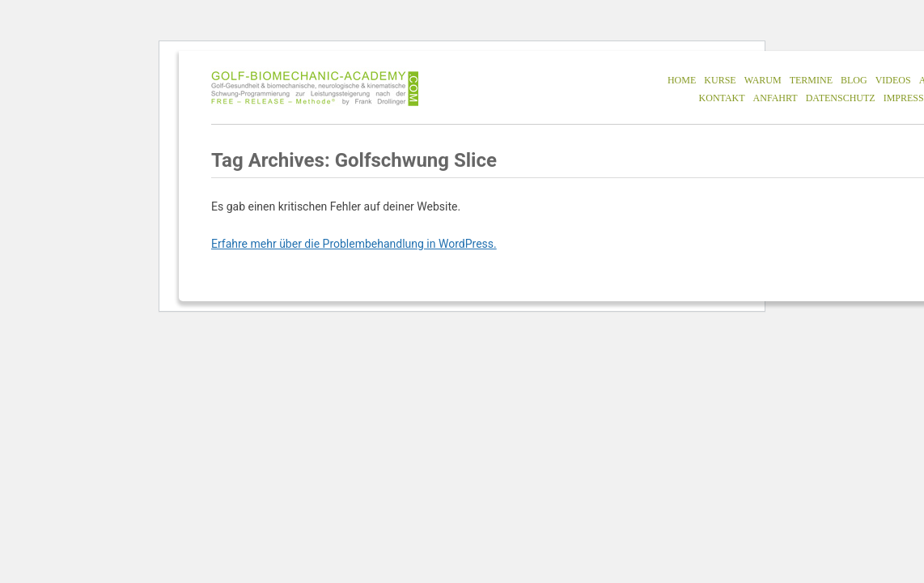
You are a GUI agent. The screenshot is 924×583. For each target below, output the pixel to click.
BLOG (854, 80)
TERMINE (811, 80)
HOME (682, 80)
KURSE (720, 80)
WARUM (763, 80)
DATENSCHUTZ (841, 98)
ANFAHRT (776, 98)
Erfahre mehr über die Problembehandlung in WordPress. (354, 244)
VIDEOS (893, 80)
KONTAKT (722, 98)
